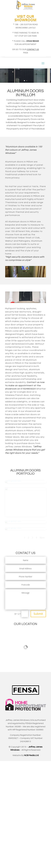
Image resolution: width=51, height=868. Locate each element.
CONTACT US (33, 49)
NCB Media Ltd (31, 755)
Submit (38, 614)
